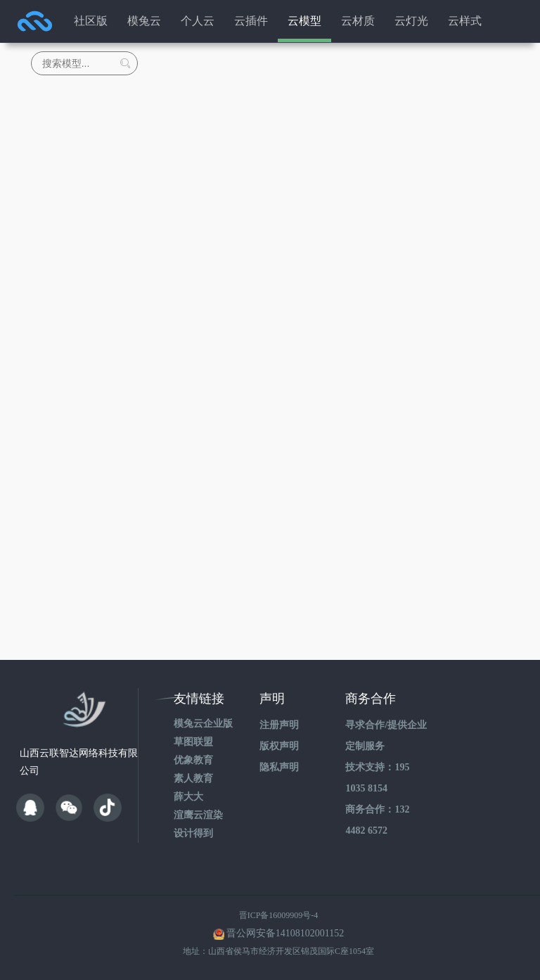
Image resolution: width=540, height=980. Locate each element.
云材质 (358, 21)
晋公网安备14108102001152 (285, 933)
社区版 (91, 21)
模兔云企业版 (203, 724)
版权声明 (279, 746)
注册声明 (279, 725)
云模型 (304, 21)
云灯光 (411, 21)
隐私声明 (279, 767)
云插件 (251, 21)
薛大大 (188, 797)
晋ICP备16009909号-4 (279, 915)
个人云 (198, 21)
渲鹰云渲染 (198, 815)
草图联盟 (193, 742)
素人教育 (193, 778)
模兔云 (144, 21)
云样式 (465, 21)
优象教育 (193, 760)
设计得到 (193, 833)
